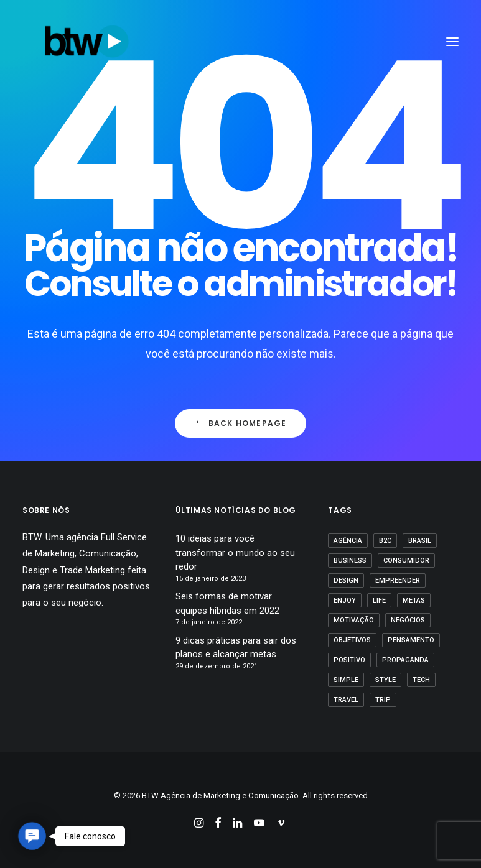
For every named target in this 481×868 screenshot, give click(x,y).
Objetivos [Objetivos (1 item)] (352, 640)
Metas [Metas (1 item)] (414, 600)
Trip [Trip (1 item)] (383, 700)
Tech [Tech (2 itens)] (421, 680)
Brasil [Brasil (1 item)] (420, 541)
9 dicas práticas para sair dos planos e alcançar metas (236, 648)
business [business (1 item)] (350, 561)
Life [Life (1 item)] (379, 600)
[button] (32, 836)
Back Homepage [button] (241, 423)
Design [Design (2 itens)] (346, 580)
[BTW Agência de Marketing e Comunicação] (86, 42)
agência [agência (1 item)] (348, 541)
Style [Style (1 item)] (385, 680)
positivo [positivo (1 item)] (349, 660)
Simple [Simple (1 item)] (346, 680)
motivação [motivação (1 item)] (354, 620)
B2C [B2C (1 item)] (385, 541)
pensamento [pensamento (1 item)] (411, 640)
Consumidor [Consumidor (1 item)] (406, 561)
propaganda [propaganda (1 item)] (405, 660)
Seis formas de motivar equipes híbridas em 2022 (227, 603)
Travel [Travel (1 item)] (346, 700)
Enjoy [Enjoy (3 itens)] (345, 600)
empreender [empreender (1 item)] (398, 580)
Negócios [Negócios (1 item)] (408, 620)
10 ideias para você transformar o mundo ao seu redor (235, 552)
